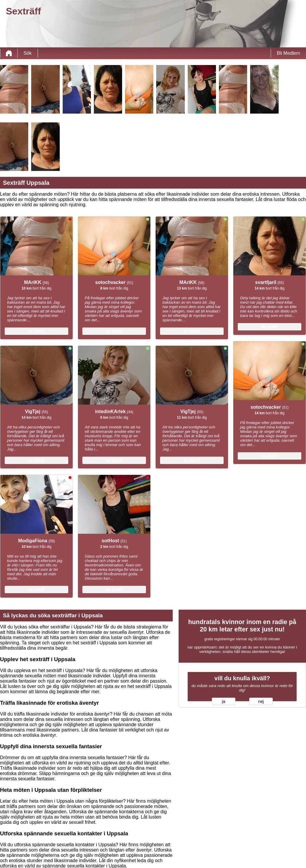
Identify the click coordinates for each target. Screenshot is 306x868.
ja (223, 701)
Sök (28, 53)
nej (261, 701)
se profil (36, 331)
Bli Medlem (288, 53)
